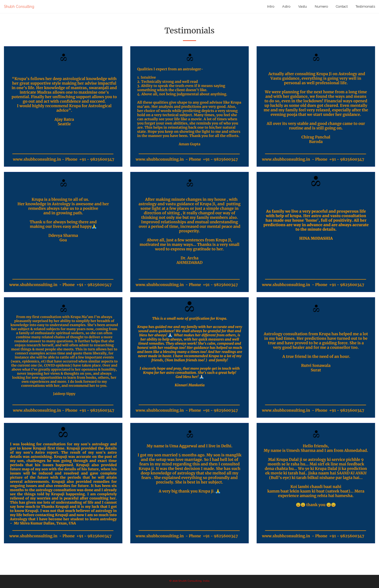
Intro (271, 6)
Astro (286, 6)
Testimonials (365, 6)
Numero (321, 6)
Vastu (303, 6)
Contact (342, 6)
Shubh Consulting (19, 7)
